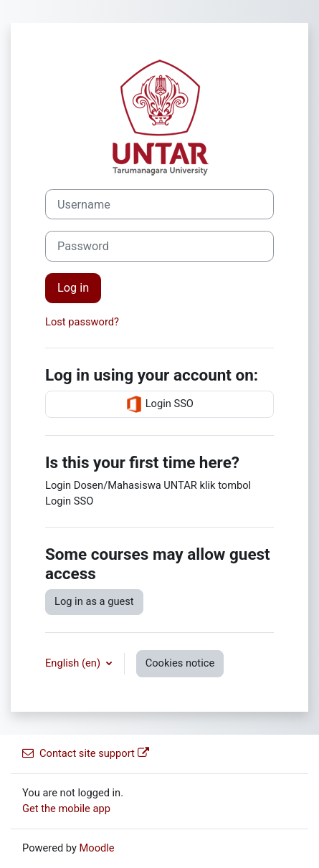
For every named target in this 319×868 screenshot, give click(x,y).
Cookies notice (180, 663)
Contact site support (86, 753)
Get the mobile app (66, 809)
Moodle (97, 848)
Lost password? (82, 322)
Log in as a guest (94, 601)
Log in (73, 288)
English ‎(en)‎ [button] (74, 663)
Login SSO (159, 404)
